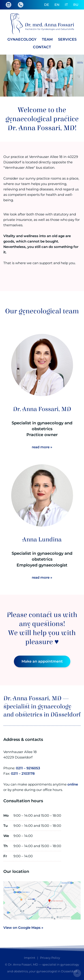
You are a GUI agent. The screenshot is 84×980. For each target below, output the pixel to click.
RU (76, 5)
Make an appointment (42, 661)
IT (66, 5)
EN (57, 5)
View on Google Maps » (23, 928)
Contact (42, 47)
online (73, 784)
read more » (42, 447)
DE (47, 5)
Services (67, 39)
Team (47, 39)
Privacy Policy (50, 958)
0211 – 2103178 (23, 773)
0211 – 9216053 (28, 768)
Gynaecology (22, 39)
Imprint (30, 958)
